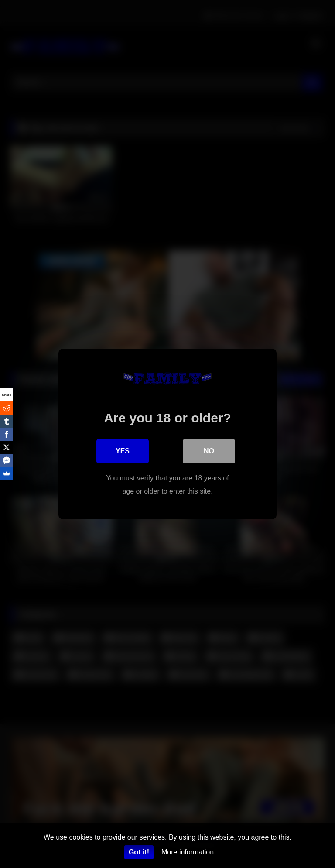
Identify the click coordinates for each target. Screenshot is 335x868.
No (209, 451)
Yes (123, 451)
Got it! (139, 852)
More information (188, 852)
